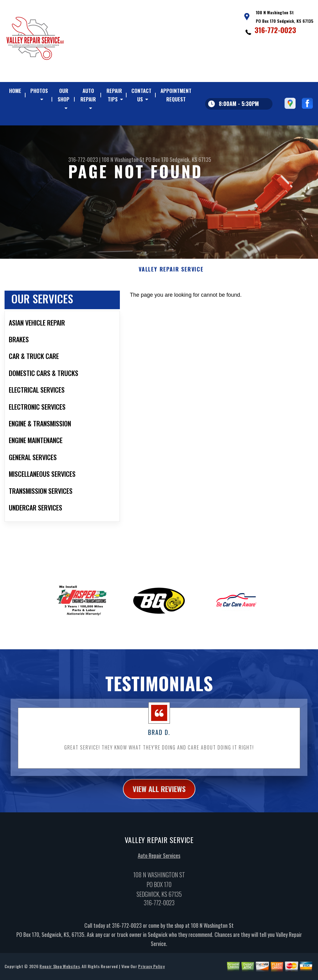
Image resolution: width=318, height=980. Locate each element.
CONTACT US (141, 95)
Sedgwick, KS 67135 (190, 159)
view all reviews (159, 801)
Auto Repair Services (159, 869)
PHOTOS (39, 91)
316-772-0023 (275, 30)
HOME (15, 91)
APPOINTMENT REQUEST (176, 95)
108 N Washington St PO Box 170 (135, 159)
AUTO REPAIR (88, 95)
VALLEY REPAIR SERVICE (171, 282)
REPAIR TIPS (114, 95)
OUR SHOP (64, 95)
